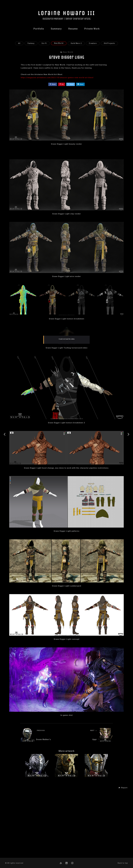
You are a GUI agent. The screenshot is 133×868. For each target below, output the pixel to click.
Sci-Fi (44, 43)
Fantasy (31, 43)
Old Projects (109, 43)
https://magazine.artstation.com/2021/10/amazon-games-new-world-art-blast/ (57, 78)
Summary (56, 29)
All (19, 43)
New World (59, 43)
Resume (73, 29)
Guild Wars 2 (76, 43)
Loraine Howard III (66, 13)
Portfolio (39, 29)
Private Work (92, 29)
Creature (93, 43)
